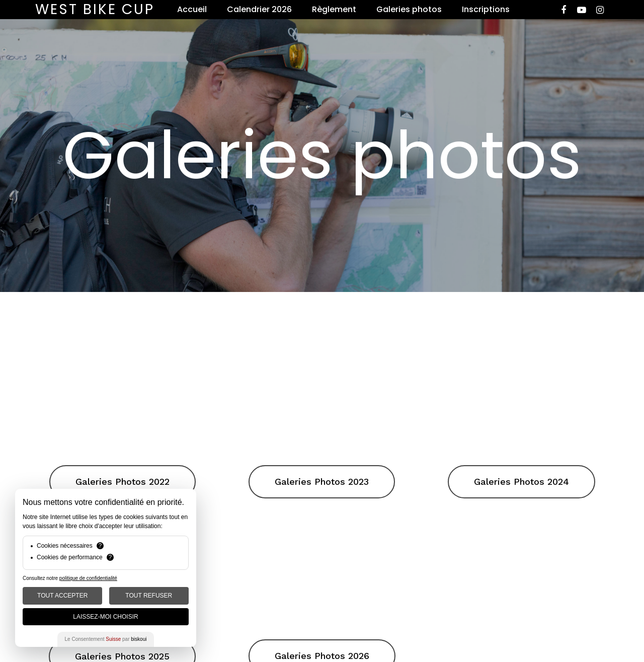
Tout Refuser (149, 596)
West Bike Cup (95, 10)
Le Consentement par (106, 639)
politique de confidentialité (88, 578)
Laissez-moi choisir (105, 617)
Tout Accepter (62, 596)
